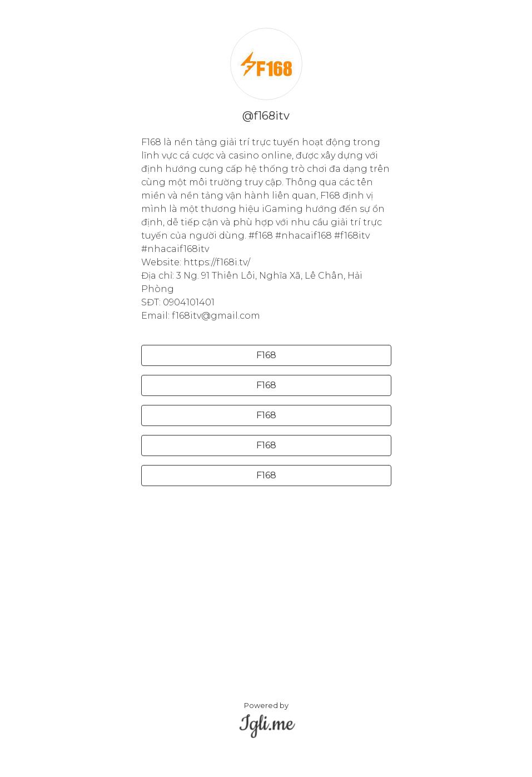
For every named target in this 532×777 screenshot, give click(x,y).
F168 (266, 355)
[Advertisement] (266, 573)
